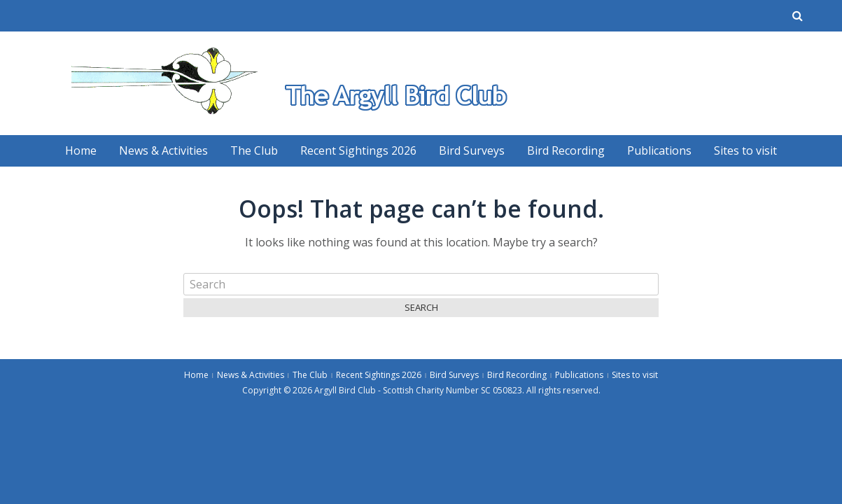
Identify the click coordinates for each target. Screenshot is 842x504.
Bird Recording (566, 150)
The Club (254, 150)
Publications (659, 150)
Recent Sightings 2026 (358, 150)
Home (81, 150)
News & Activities (163, 150)
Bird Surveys (472, 150)
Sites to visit (745, 150)
